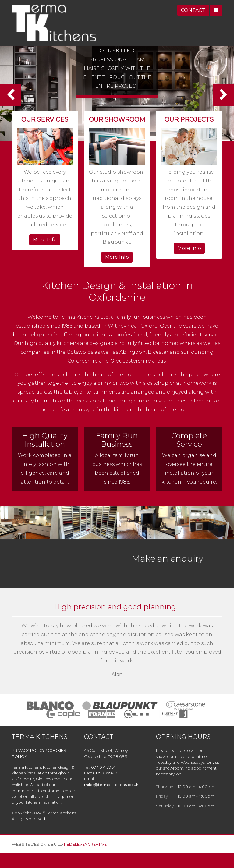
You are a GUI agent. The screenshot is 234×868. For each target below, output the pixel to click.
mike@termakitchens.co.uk (111, 785)
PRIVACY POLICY (28, 751)
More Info (45, 240)
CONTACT (193, 10)
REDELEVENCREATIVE (85, 844)
